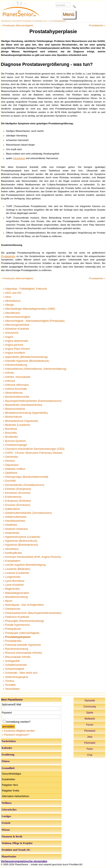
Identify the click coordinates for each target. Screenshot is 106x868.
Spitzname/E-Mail (11, 705)
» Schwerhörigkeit (13, 669)
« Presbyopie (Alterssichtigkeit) (17, 25)
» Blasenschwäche (14, 409)
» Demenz (9, 461)
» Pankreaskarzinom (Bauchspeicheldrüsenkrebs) (32, 613)
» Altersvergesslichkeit (16, 325)
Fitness (6, 761)
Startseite (90, 701)
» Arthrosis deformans (16, 385)
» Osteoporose (12, 609)
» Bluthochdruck (12, 417)
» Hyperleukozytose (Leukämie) (22, 537)
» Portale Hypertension (16, 625)
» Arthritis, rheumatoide (17, 377)
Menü (68, 14)
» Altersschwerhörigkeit (17, 317)
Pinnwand (90, 731)
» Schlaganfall (11, 661)
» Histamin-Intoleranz (15, 529)
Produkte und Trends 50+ (16, 850)
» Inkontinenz (11, 549)
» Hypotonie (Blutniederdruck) (20, 545)
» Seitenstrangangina (15, 677)
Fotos (90, 749)
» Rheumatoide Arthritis (17, 657)
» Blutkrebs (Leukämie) (17, 425)
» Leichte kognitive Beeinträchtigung (24, 565)
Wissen (6, 830)
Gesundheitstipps (12, 774)
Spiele (90, 713)
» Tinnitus (9, 681)
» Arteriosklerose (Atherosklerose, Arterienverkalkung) (35, 369)
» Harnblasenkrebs (14, 521)
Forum (90, 725)
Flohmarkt (90, 743)
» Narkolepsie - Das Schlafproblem (23, 605)
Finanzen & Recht (12, 837)
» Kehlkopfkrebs (12, 553)
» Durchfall (9, 481)
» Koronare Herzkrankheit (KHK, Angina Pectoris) (32, 557)
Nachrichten (9, 741)
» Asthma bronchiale (15, 389)
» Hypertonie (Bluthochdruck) (20, 541)
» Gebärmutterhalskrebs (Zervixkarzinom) (27, 513)
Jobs (90, 737)
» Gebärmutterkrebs (15, 517)
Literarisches (9, 810)
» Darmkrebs (10, 457)
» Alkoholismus (12, 301)
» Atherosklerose (13, 393)
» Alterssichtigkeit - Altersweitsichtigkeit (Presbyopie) (34, 321)
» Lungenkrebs (12, 577)
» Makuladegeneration (16, 593)
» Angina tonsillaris (14, 353)
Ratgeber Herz (10, 785)
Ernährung (8, 755)
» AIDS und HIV (12, 293)
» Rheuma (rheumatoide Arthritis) (22, 653)
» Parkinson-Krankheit (16, 617)
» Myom (8, 601)
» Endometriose (12, 497)
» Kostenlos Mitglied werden (18, 731)
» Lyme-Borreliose (14, 581)
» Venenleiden (11, 689)
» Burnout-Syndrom (14, 441)
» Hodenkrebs (11, 533)
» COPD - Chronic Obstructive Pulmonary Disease (33, 453)
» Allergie (8, 305)
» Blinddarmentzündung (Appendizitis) (25, 413)
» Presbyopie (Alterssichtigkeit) (21, 633)
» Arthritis (8, 373)
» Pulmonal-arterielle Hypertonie (22, 645)
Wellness (7, 803)
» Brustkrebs (10, 437)
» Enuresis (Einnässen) (17, 505)
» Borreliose (10, 429)
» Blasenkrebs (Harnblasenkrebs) (23, 405)
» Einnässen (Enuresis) (17, 493)
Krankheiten (27, 21)
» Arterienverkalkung (15, 365)
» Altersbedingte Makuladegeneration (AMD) (29, 309)
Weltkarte (90, 719)
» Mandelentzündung (15, 597)
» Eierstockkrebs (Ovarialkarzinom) (24, 485)
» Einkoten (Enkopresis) (17, 489)
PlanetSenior (6, 21)
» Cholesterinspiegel (15, 445)
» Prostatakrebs (12, 641)
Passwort (7, 713)
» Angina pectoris (13, 345)
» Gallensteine (11, 509)
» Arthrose (9, 381)
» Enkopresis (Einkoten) (17, 501)
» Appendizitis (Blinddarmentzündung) (25, 357)
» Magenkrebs (11, 589)
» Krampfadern (12, 561)
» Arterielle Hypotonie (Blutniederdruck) (26, 361)
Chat (90, 755)
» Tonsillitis (9, 685)
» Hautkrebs (10, 525)
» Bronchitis (10, 433)
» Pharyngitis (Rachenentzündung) (23, 621)
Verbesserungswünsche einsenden (24, 861)
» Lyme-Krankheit (13, 585)
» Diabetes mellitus (14, 469)
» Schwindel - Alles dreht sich (20, 673)
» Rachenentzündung (16, 649)
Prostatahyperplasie (59, 21)
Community (90, 707)
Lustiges (6, 816)
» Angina (8, 337)
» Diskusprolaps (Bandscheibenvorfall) (26, 477)
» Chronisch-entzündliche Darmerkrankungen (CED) (34, 449)
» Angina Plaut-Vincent (16, 349)
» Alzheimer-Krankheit (16, 329)
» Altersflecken (12, 313)
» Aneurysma (11, 333)
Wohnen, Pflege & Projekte (17, 843)
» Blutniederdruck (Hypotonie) (20, 421)
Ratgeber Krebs (11, 791)
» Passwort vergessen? (15, 735)
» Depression (11, 465)
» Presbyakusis (12, 629)
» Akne (7, 297)
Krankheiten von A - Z (42, 21)
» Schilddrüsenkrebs (15, 665)
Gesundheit (17, 21)
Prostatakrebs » (97, 25)
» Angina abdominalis (16, 341)
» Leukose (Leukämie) (16, 573)
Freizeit (6, 823)
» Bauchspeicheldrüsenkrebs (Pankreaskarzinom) (32, 401)
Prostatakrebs (8, 256)
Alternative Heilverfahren (15, 796)
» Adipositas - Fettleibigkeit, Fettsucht (25, 289)
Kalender (7, 748)
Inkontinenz (19, 158)
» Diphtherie (10, 473)
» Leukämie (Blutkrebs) (17, 569)
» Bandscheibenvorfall (16, 397)
